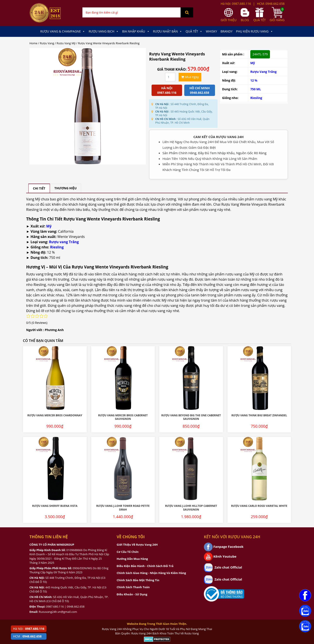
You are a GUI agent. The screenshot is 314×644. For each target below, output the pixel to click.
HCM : (27, 636)
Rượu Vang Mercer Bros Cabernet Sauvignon (123, 417)
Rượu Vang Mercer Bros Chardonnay (55, 415)
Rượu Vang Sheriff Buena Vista (55, 506)
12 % (254, 80)
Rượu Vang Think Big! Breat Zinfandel (259, 415)
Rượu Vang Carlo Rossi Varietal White (259, 506)
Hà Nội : (29, 629)
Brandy (226, 31)
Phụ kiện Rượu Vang (254, 31)
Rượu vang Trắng (64, 242)
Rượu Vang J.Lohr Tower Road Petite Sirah (123, 508)
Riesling (256, 98)
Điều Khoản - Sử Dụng (132, 594)
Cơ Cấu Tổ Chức (128, 552)
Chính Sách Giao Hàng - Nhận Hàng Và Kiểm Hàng (151, 573)
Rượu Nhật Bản (168, 31)
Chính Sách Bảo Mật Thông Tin (138, 580)
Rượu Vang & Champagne (63, 31)
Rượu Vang (47, 43)
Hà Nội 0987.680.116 (167, 90)
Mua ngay (190, 77)
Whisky (211, 31)
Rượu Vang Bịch (104, 31)
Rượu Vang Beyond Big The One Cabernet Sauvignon (191, 417)
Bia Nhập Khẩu (136, 31)
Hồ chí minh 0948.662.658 (200, 90)
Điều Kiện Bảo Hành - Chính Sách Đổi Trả (145, 566)
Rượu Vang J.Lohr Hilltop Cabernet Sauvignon (191, 508)
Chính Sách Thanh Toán (133, 587)
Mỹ (253, 63)
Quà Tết (194, 31)
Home (33, 43)
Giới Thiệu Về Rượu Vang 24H (137, 545)
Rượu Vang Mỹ (66, 43)
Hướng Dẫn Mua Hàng (132, 559)
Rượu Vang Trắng (264, 72)
